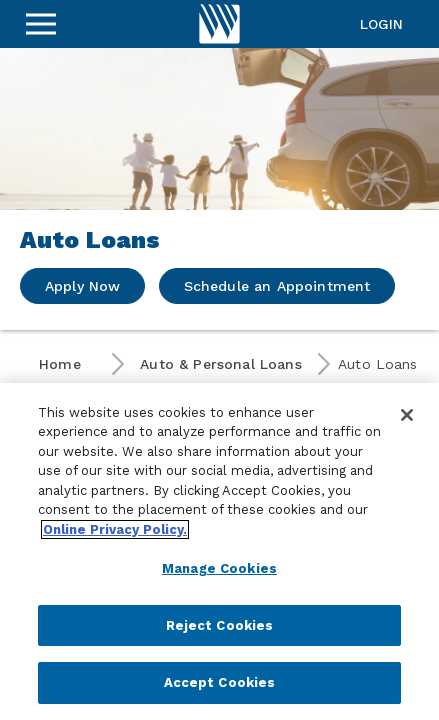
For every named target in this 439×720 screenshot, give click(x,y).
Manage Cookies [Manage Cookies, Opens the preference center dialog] (219, 568)
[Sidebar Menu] (41, 24)
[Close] (407, 415)
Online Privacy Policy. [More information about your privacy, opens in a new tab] (115, 529)
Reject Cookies (220, 625)
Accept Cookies (220, 682)
